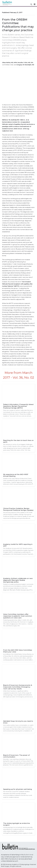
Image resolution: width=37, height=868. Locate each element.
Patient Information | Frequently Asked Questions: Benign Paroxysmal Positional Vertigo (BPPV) (18, 406)
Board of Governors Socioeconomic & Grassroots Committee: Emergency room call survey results (18, 687)
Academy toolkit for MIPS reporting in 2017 (18, 545)
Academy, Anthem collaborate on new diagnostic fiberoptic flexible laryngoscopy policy (18, 580)
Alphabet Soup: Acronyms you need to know (18, 722)
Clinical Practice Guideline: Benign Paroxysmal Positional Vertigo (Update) (18, 509)
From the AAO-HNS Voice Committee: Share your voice (18, 651)
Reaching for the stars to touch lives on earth (18, 441)
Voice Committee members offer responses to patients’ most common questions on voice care (18, 616)
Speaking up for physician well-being (17, 789)
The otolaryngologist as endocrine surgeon (16, 824)
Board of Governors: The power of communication (16, 756)
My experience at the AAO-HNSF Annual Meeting (16, 475)
